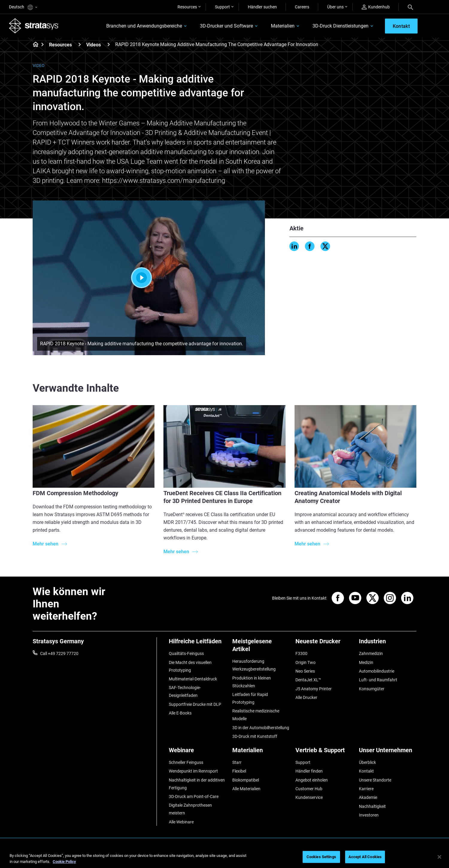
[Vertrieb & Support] (324, 752)
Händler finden (309, 771)
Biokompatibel (246, 780)
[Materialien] (261, 752)
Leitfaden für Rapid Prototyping (250, 698)
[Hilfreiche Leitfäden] (198, 643)
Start (149, 278)
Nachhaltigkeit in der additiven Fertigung (197, 784)
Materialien (283, 26)
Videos (94, 45)
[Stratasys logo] (34, 26)
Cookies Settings (321, 857)
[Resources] (80, 44)
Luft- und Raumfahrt (378, 680)
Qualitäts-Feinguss (186, 653)
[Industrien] (388, 643)
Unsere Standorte (375, 780)
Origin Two (305, 662)
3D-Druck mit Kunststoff (255, 736)
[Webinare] (198, 752)
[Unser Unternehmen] (388, 752)
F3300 (301, 653)
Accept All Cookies (365, 857)
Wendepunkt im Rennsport (193, 771)
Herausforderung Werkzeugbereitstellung (254, 665)
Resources (187, 7)
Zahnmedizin (371, 653)
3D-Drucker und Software (226, 26)
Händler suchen (262, 7)
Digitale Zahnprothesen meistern (190, 809)
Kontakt (366, 771)
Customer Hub (309, 789)
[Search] (410, 7)
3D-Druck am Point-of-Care (194, 796)
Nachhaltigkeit (372, 806)
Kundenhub (376, 7)
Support (222, 7)
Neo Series (305, 671)
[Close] (439, 857)
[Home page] (34, 45)
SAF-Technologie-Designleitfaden (185, 691)
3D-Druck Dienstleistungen (340, 26)
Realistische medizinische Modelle (256, 715)
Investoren (369, 815)
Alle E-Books (180, 713)
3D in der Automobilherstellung (261, 728)
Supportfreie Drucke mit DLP (195, 704)
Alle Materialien (246, 789)
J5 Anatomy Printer (314, 689)
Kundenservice (309, 797)
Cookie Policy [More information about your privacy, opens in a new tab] (64, 862)
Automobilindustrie (377, 671)
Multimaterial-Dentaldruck (193, 679)
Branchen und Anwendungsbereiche (144, 26)
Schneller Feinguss (186, 762)
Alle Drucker (306, 697)
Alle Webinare (181, 822)
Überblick (367, 762)
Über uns (335, 7)
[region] (224, 857)
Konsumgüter (372, 689)
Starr (237, 762)
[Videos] (109, 44)
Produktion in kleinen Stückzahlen (252, 682)
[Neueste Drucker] (324, 643)
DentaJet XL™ (308, 680)
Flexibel (239, 771)
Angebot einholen (312, 780)
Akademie (368, 797)
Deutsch (23, 7)
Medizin (366, 662)
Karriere (366, 789)
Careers (302, 7)
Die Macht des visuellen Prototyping (190, 666)
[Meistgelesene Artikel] (261, 647)
